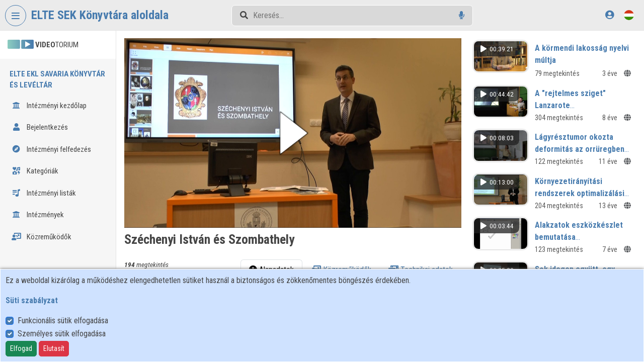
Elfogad (21, 348)
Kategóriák (35, 171)
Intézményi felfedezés (51, 149)
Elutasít (54, 348)
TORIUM (43, 45)
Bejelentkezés (40, 127)
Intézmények (38, 215)
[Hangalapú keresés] (462, 15)
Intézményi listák (44, 193)
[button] (293, 133)
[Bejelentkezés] (610, 15)
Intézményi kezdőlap (49, 106)
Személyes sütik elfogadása (62, 334)
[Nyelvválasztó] (629, 15)
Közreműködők (42, 237)
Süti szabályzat (32, 300)
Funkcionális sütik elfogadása (63, 321)
